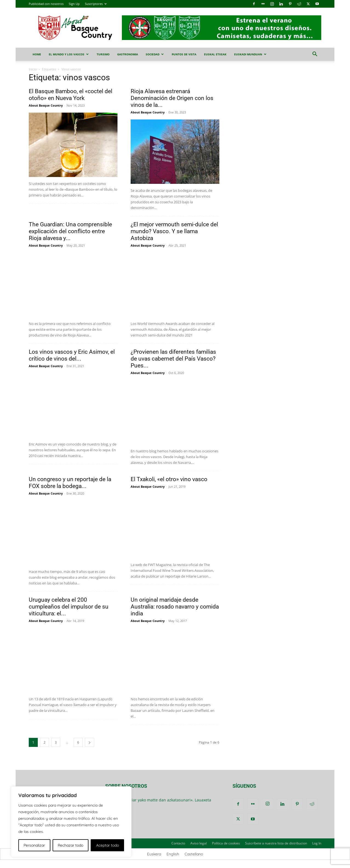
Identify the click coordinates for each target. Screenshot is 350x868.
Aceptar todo (107, 845)
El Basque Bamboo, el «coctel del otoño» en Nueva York (71, 95)
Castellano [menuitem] (194, 854)
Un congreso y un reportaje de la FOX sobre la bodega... (70, 483)
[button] (315, 55)
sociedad (155, 54)
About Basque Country (46, 105)
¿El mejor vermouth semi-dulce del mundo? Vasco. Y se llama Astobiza (174, 231)
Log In (317, 843)
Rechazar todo (71, 845)
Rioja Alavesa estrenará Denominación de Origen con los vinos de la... (172, 98)
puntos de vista (184, 54)
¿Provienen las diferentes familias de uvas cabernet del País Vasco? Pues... (173, 359)
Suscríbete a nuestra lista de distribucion (276, 843)
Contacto (178, 843)
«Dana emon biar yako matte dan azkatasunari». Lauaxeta (158, 800)
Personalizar (34, 845)
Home (37, 54)
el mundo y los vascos (69, 54)
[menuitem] (154, 854)
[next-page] (90, 742)
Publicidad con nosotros (46, 4)
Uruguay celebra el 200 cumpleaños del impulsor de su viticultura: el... (69, 607)
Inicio (33, 69)
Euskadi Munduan (250, 54)
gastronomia (128, 54)
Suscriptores (96, 4)
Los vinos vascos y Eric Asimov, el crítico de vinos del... (72, 355)
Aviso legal (199, 843)
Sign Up (74, 4)
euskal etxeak (215, 54)
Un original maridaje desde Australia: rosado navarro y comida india (175, 607)
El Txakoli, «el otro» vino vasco (169, 479)
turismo (103, 54)
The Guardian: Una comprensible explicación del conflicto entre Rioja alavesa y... (70, 231)
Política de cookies (226, 843)
